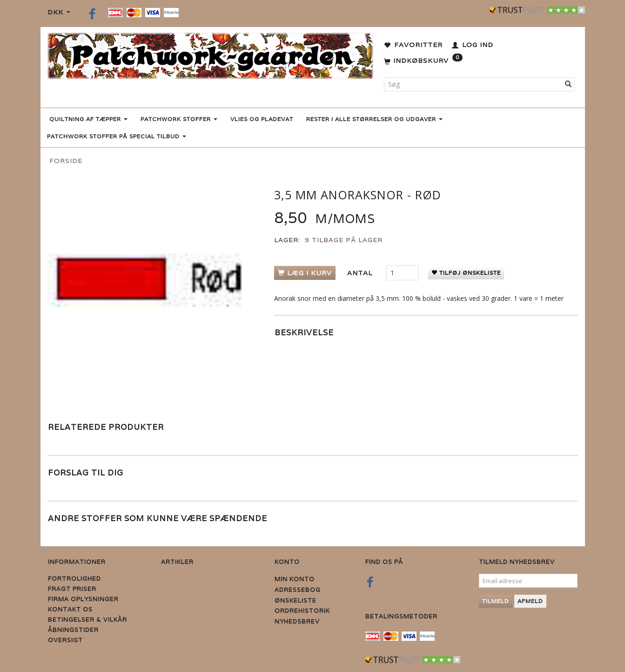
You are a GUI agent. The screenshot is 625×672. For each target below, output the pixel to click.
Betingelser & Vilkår (87, 620)
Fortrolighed (74, 579)
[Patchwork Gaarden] (210, 54)
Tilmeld (496, 601)
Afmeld (530, 601)
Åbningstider (73, 630)
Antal (361, 273)
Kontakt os (70, 609)
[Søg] (568, 84)
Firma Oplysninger (83, 599)
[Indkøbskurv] (423, 61)
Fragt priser (72, 589)
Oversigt (65, 640)
